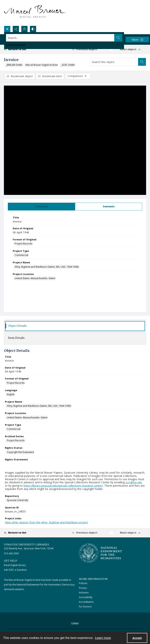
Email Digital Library (15, 565)
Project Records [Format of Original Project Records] (23, 244)
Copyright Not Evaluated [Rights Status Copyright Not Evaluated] (20, 452)
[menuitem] (75, 623)
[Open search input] (7, 29)
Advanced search (16, 45)
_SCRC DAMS (68, 65)
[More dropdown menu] (137, 40)
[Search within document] (142, 62)
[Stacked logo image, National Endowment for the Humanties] (100, 553)
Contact (75, 623)
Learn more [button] (103, 638)
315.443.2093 (11, 553)
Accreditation (86, 602)
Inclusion (84, 593)
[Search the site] (60, 38)
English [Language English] (11, 394)
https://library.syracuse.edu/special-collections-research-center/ (63, 486)
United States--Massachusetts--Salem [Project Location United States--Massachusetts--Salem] (35, 278)
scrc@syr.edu (134, 482)
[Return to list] (22, 49)
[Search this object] (114, 62)
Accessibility (86, 597)
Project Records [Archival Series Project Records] (16, 440)
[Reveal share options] (16, 29)
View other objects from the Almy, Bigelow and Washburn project (46, 522)
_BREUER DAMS (14, 65)
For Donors (85, 607)
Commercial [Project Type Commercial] (21, 255)
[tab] (42, 207)
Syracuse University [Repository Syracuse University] (17, 500)
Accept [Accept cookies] (137, 638)
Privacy (83, 588)
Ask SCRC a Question (15, 570)
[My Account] (24, 29)
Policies (83, 583)
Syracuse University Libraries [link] (27, 545)
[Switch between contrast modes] (33, 29)
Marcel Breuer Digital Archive (42, 65)
